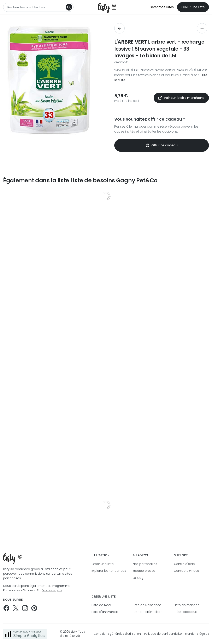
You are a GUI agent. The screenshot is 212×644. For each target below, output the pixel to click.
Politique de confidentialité (163, 634)
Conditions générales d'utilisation (117, 634)
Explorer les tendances (109, 571)
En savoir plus (52, 590)
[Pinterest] (34, 608)
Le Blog (138, 578)
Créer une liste (103, 564)
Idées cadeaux (185, 612)
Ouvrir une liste (193, 7)
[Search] (69, 7)
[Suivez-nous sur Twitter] (16, 608)
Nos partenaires (145, 564)
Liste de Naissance (147, 605)
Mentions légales (197, 634)
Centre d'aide (184, 564)
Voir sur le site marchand (181, 98)
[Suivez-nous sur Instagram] (25, 608)
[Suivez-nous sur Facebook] (6, 608)
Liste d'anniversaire (106, 612)
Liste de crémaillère (148, 612)
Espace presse (144, 571)
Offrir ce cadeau (162, 145)
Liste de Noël (101, 605)
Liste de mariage (187, 605)
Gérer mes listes (162, 7)
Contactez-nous (186, 571)
